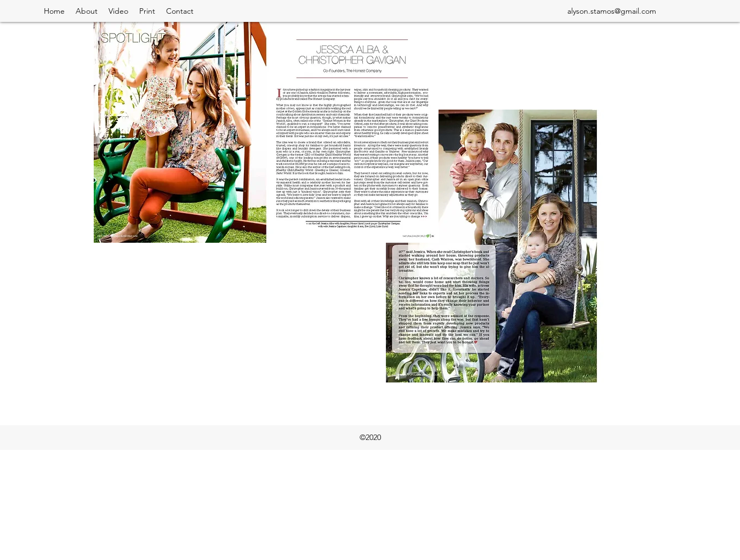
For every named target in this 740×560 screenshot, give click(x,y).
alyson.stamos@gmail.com (612, 11)
